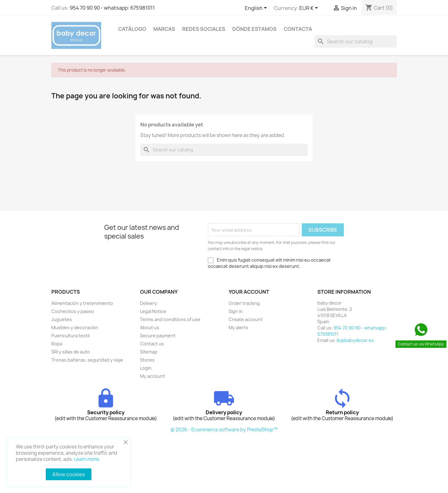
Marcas (164, 29)
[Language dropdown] (257, 8)
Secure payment (158, 336)
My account (152, 376)
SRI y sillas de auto (71, 352)
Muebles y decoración (75, 327)
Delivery (149, 303)
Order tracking (244, 303)
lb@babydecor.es (355, 340)
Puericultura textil (70, 336)
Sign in (236, 311)
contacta (298, 29)
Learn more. (87, 459)
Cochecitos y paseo (73, 311)
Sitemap (149, 352)
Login (146, 368)
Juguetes (62, 319)
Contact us (152, 344)
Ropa (57, 344)
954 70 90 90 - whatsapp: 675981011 (112, 8)
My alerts (238, 327)
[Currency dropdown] (310, 8)
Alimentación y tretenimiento (82, 303)
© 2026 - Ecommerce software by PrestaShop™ (224, 430)
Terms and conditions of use (170, 319)
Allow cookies (69, 474)
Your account (249, 292)
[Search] (356, 41)
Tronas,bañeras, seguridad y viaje (87, 360)
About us (150, 327)
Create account (246, 319)
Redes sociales (204, 29)
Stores (147, 360)
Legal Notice (153, 311)
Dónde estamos (254, 29)
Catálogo (132, 29)
